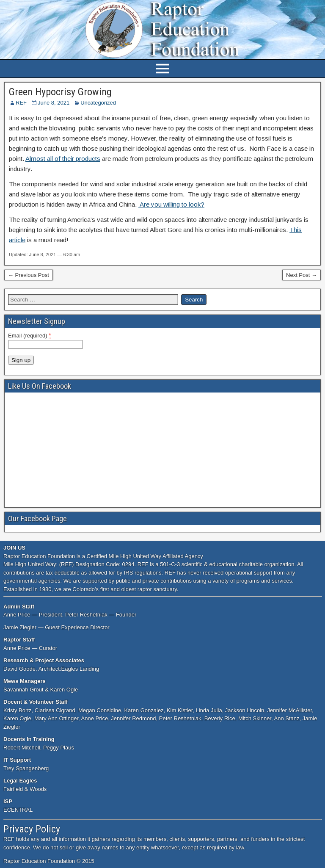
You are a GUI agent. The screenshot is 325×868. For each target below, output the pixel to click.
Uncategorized (98, 103)
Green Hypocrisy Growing (60, 92)
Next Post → (302, 275)
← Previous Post (29, 275)
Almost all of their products (63, 159)
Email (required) (30, 335)
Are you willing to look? (171, 204)
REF (21, 103)
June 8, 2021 (54, 103)
